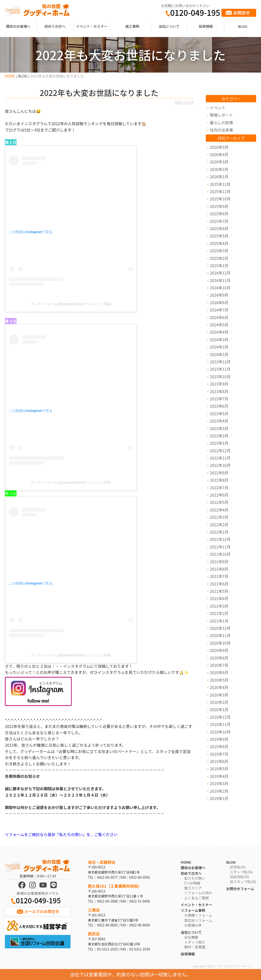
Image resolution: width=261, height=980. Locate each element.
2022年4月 (219, 510)
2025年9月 (219, 206)
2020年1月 (219, 709)
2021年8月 (219, 569)
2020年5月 (219, 680)
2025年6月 (219, 228)
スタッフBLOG (241, 872)
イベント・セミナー (92, 26)
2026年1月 (219, 177)
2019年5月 (219, 769)
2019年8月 (219, 746)
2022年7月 (219, 488)
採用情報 (206, 26)
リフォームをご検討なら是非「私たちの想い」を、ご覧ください (61, 834)
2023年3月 (219, 428)
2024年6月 (219, 317)
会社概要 (191, 937)
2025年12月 (220, 184)
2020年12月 (220, 628)
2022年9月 (219, 473)
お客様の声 (193, 925)
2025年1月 (219, 265)
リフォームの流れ (198, 893)
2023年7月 (219, 399)
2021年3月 (219, 606)
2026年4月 (219, 154)
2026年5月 (219, 147)
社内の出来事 (221, 130)
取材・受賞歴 (195, 947)
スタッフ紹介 (195, 942)
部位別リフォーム (198, 920)
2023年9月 (219, 384)
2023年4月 (219, 421)
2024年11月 (220, 280)
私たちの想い (195, 878)
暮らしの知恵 (221, 122)
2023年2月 (219, 436)
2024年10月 (220, 288)
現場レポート (221, 115)
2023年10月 (220, 377)
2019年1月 (219, 798)
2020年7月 (219, 665)
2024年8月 (219, 302)
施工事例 (132, 26)
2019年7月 (219, 754)
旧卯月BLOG (240, 877)
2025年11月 (220, 191)
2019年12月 (220, 717)
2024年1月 (219, 354)
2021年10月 (220, 554)
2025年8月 (219, 214)
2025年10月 (220, 199)
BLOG (243, 26)
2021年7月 (219, 576)
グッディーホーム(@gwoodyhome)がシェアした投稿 (71, 304)
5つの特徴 (192, 883)
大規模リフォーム (198, 915)
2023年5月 (219, 414)
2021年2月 (219, 613)
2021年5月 (219, 591)
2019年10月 (220, 732)
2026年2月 (219, 169)
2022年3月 (219, 517)
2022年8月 (219, 480)
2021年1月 (219, 621)
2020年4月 (219, 687)
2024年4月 (219, 332)
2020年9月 (219, 650)
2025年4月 (219, 243)
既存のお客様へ (18, 26)
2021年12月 (220, 539)
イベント (217, 108)
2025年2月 (219, 258)
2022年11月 (220, 458)
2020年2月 (219, 702)
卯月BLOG (238, 867)
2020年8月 (219, 658)
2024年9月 (219, 295)
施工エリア (193, 888)
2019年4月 (219, 776)
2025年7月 (219, 221)
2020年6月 (219, 672)
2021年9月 (219, 562)
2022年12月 (220, 451)
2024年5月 (219, 325)
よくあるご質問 (197, 898)
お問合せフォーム (240, 889)
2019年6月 (219, 761)
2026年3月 (219, 162)
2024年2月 (219, 347)
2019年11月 (220, 724)
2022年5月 (219, 502)
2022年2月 (219, 525)
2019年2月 (219, 791)
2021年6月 (219, 584)
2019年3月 (219, 783)
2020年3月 (219, 695)
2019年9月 (219, 739)
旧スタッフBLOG (243, 881)
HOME (10, 76)
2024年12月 (220, 273)
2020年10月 (220, 643)
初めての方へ (55, 26)
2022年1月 (219, 532)
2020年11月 (220, 635)
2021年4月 (219, 598)
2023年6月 (219, 406)
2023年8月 (219, 391)
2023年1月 (219, 443)
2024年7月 (219, 310)
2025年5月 (219, 236)
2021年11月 (220, 547)
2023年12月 (220, 362)
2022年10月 (220, 465)
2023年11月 (220, 369)
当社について (169, 26)
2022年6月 (219, 495)
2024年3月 (219, 339)
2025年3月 (219, 251)
